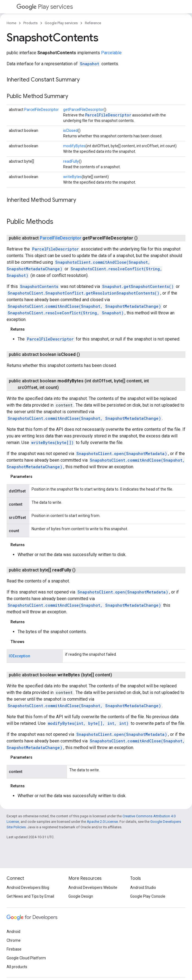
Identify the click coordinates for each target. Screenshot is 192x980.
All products (17, 967)
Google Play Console (148, 896)
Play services (45, 7)
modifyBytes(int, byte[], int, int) (88, 723)
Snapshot (90, 64)
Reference (93, 23)
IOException (20, 656)
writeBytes (73, 177)
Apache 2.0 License (102, 822)
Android (13, 932)
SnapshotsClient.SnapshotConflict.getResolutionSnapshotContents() (84, 293)
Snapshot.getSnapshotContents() (138, 286)
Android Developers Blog (28, 888)
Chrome (14, 940)
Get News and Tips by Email (30, 896)
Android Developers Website (93, 888)
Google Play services (61, 23)
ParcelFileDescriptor (41, 110)
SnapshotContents (39, 286)
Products (30, 23)
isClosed (70, 130)
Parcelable (111, 53)
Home (11, 23)
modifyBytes (74, 146)
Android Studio (143, 888)
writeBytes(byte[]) (52, 443)
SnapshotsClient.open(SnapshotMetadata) (122, 454)
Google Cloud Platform (26, 958)
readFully (71, 161)
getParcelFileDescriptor (83, 110)
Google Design (81, 896)
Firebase (14, 949)
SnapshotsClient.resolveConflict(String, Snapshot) (66, 313)
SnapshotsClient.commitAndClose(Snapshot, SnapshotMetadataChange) (84, 306)
